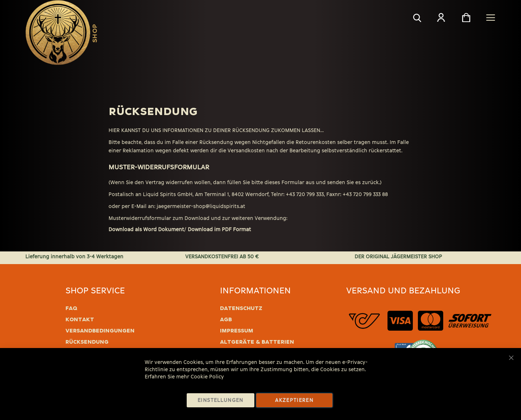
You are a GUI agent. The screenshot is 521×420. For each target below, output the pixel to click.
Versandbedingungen (100, 331)
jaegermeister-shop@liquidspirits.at (201, 206)
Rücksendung (87, 342)
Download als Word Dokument (146, 230)
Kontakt (80, 319)
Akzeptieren (294, 400)
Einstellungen (221, 400)
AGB (226, 319)
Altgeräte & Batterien (257, 342)
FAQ (71, 308)
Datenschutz (241, 308)
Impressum (237, 331)
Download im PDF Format (219, 230)
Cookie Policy (207, 377)
